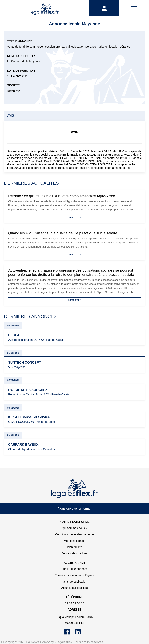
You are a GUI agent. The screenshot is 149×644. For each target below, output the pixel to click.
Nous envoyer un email (75, 508)
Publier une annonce (74, 569)
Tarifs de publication (75, 582)
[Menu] (134, 8)
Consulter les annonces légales (74, 575)
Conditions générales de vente (74, 534)
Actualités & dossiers (75, 588)
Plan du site (74, 547)
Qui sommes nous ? (74, 528)
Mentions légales (74, 541)
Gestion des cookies (74, 553)
